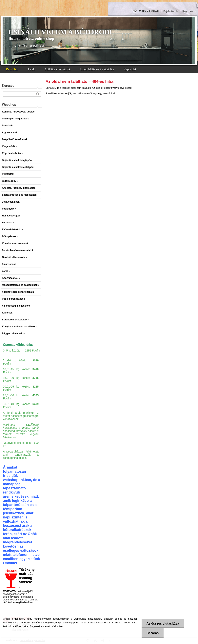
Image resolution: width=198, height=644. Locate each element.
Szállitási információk (58, 69)
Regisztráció (189, 11)
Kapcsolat (130, 69)
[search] (38, 94)
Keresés (8, 86)
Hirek (31, 69)
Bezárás (153, 633)
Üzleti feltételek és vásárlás (97, 69)
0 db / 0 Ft (149, 11)
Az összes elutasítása (163, 624)
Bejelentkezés (171, 11)
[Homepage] (12, 69)
